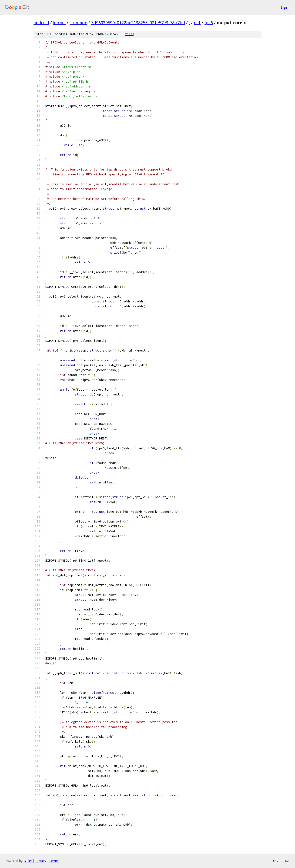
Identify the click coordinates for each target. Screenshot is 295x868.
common (78, 23)
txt (275, 861)
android (41, 23)
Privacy (41, 861)
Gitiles (28, 861)
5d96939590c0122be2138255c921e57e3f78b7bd (138, 23)
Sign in (285, 7)
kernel (59, 23)
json (287, 861)
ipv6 (209, 23)
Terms (54, 861)
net (197, 23)
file (129, 34)
